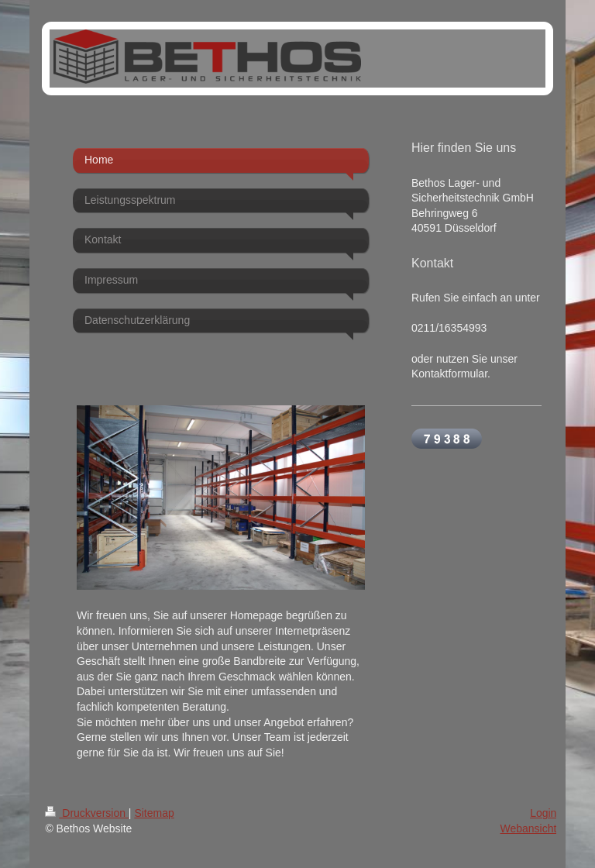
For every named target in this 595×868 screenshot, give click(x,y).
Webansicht (528, 828)
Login (543, 813)
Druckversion (86, 813)
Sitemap (154, 813)
